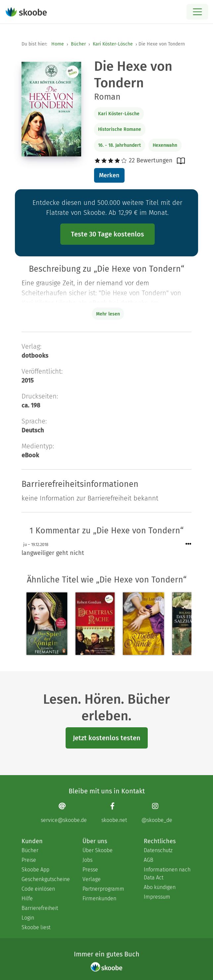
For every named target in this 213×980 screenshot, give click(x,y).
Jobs (87, 860)
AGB (149, 860)
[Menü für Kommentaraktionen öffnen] (188, 544)
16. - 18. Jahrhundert (119, 145)
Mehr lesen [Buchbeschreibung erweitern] (108, 314)
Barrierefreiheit (40, 908)
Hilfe (27, 898)
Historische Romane (120, 129)
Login (28, 918)
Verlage (92, 879)
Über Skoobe (98, 850)
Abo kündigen (160, 887)
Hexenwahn (165, 145)
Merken (109, 175)
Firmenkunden (99, 898)
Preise (29, 860)
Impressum (157, 897)
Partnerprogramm (103, 889)
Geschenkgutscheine (45, 879)
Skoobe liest (36, 927)
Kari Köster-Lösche (113, 44)
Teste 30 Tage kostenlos (107, 234)
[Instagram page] (157, 812)
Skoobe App (35, 870)
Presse (90, 870)
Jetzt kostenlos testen (107, 738)
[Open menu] (197, 12)
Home (58, 44)
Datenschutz (158, 850)
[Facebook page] (114, 812)
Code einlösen (38, 889)
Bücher (78, 44)
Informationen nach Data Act (167, 874)
